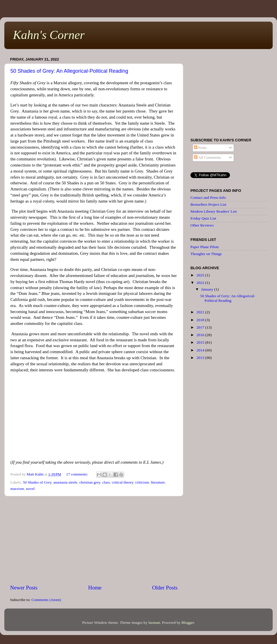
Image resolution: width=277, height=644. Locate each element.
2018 (201, 320)
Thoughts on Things (206, 254)
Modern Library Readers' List (214, 211)
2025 (201, 275)
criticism (142, 482)
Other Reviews (202, 225)
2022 (201, 283)
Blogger (188, 623)
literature (158, 482)
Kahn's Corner (49, 35)
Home (95, 588)
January (208, 289)
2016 (201, 335)
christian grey (90, 482)
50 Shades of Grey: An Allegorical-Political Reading (69, 71)
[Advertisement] (94, 540)
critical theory (122, 482)
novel (30, 489)
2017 (201, 327)
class (106, 482)
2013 (201, 358)
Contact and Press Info (208, 197)
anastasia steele (65, 482)
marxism (17, 489)
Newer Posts (24, 588)
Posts (200, 148)
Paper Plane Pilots (205, 247)
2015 (201, 342)
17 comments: (78, 474)
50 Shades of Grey (37, 482)
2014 (201, 350)
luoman (154, 623)
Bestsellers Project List (208, 204)
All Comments (207, 157)
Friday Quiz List (203, 218)
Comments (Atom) (46, 600)
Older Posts (165, 588)
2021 (201, 312)
